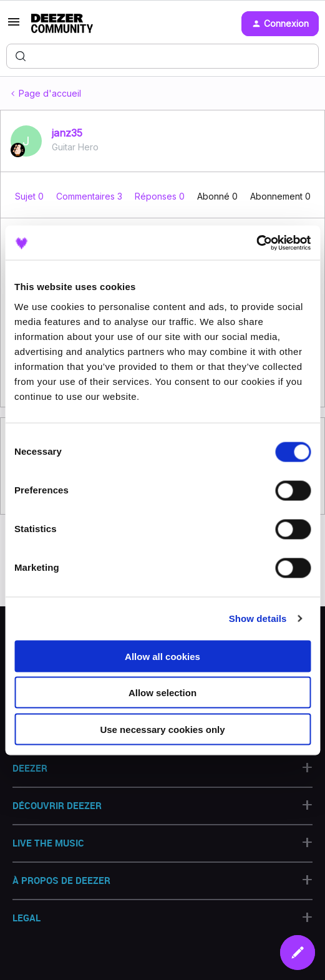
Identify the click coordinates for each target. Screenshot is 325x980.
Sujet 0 (31, 196)
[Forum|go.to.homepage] (62, 24)
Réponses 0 (161, 196)
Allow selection (162, 693)
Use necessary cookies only (162, 729)
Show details (258, 619)
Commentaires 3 (90, 196)
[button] (14, 26)
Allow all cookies (162, 656)
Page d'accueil (50, 93)
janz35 (67, 133)
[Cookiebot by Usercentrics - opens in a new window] (256, 243)
